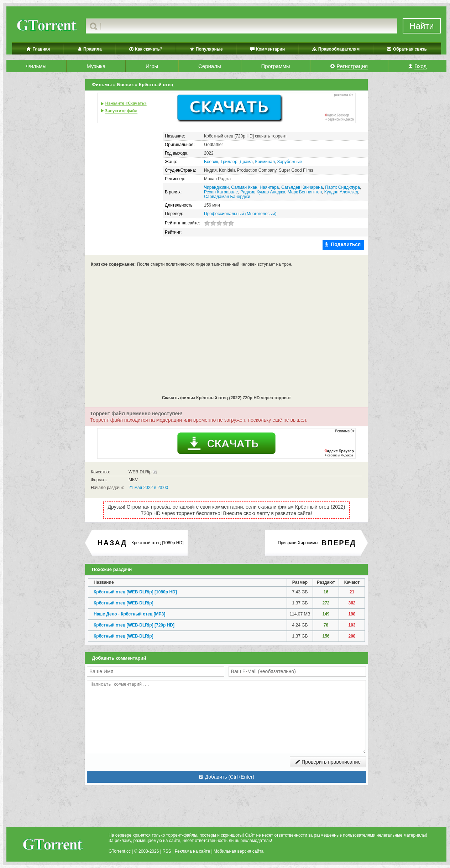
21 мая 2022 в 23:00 (148, 488)
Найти (422, 26)
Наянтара (269, 187)
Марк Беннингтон (305, 192)
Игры (152, 66)
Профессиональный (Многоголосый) (240, 214)
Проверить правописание (328, 762)
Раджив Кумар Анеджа (263, 192)
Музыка (96, 66)
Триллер (229, 162)
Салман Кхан (244, 187)
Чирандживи (216, 187)
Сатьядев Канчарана (302, 187)
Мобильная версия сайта (239, 851)
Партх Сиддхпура (342, 187)
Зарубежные (290, 162)
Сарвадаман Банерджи (227, 197)
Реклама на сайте (193, 851)
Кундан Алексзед (341, 192)
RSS (167, 851)
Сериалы (210, 66)
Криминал (265, 162)
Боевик (211, 162)
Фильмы (36, 66)
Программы (275, 66)
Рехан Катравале (221, 192)
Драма (246, 162)
